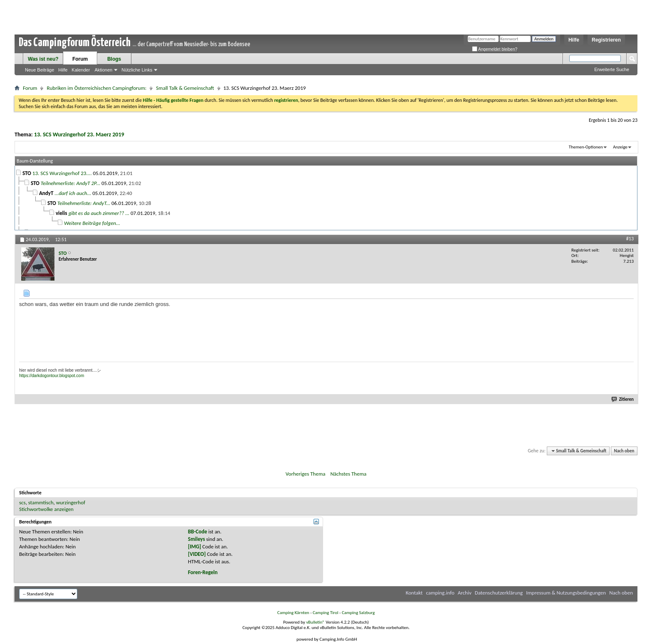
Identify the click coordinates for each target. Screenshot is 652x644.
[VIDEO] (197, 554)
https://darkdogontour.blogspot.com (52, 376)
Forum (80, 59)
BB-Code (198, 532)
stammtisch (41, 502)
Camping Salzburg (358, 613)
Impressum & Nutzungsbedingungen (566, 593)
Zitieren (623, 399)
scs (22, 502)
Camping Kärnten (293, 613)
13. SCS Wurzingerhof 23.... (62, 173)
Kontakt (414, 593)
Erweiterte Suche (612, 69)
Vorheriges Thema (306, 474)
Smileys (196, 539)
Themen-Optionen (586, 147)
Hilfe (574, 40)
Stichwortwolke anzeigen (46, 509)
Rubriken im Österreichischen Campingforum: (96, 88)
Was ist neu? (43, 59)
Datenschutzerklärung (499, 593)
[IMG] (195, 547)
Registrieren (606, 40)
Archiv (465, 593)
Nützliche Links (137, 70)
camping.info (440, 593)
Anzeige (620, 147)
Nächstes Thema (348, 474)
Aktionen (103, 70)
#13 (630, 239)
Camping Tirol (326, 613)
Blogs (114, 59)
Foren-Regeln (203, 572)
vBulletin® (315, 622)
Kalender (81, 70)
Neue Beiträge (40, 70)
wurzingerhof (71, 502)
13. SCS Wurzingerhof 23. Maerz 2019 (79, 134)
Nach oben (624, 451)
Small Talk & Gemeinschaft (185, 88)
